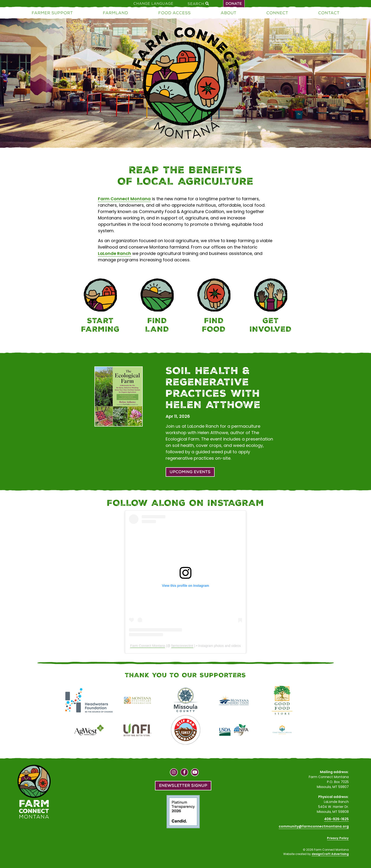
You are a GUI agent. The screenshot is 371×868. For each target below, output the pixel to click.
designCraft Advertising (330, 854)
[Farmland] (157, 306)
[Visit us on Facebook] (184, 773)
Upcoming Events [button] (190, 472)
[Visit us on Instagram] (174, 773)
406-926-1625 (336, 819)
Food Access (174, 13)
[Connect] (271, 306)
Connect (277, 13)
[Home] (185, 84)
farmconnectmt (182, 646)
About (229, 13)
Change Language (153, 4)
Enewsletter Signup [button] (183, 786)
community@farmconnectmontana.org (314, 826)
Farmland (116, 13)
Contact (329, 13)
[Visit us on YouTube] (195, 773)
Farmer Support (52, 13)
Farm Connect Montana (124, 199)
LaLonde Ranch (115, 253)
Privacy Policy (338, 838)
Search (198, 4)
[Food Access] (214, 306)
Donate (234, 4)
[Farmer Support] (100, 306)
